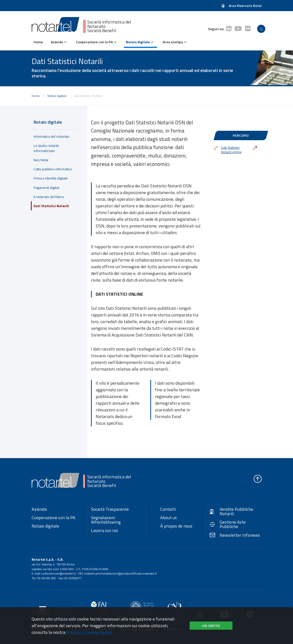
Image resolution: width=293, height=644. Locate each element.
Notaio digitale (57, 96)
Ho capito (211, 626)
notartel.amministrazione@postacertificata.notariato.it (121, 573)
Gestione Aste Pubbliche (228, 524)
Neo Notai (41, 160)
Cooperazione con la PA (54, 518)
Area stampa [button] (175, 42)
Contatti (168, 509)
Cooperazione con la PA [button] (97, 42)
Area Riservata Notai (241, 6)
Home (38, 42)
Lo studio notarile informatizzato (46, 148)
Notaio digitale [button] (140, 42)
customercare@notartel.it (58, 573)
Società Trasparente (110, 509)
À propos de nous (176, 526)
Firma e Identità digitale (51, 178)
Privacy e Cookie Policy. (89, 632)
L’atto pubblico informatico (53, 169)
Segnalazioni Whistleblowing (106, 520)
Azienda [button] (59, 42)
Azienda (39, 509)
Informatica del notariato (52, 136)
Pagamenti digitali (46, 188)
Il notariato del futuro (49, 197)
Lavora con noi (104, 531)
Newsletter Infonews (235, 535)
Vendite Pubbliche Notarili (231, 511)
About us (169, 518)
